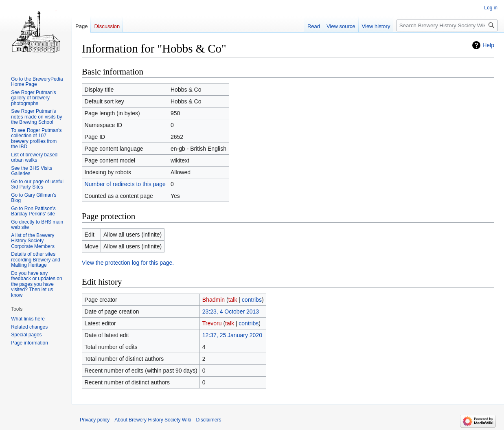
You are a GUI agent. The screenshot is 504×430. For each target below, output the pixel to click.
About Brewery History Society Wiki (153, 420)
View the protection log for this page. (128, 263)
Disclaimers (208, 420)
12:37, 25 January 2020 (232, 335)
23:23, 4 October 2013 (231, 312)
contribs (252, 300)
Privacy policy (95, 420)
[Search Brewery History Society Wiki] (447, 25)
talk (233, 300)
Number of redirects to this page (125, 184)
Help (488, 45)
